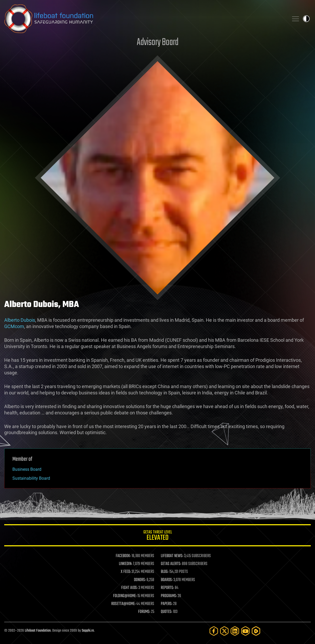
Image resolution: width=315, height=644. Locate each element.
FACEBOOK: (123, 556)
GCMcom (14, 326)
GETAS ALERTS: (171, 564)
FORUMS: (144, 612)
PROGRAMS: (169, 596)
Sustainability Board (31, 478)
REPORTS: (167, 588)
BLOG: (165, 572)
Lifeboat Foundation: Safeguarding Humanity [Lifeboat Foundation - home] (144, 19)
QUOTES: (166, 612)
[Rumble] (256, 631)
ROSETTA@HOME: (123, 604)
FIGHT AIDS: (129, 588)
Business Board (27, 469)
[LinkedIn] (235, 631)
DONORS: (140, 580)
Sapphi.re (88, 631)
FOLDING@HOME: (125, 596)
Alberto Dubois (20, 320)
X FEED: (126, 572)
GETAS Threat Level (157, 536)
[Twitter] (224, 631)
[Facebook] (214, 631)
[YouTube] (245, 631)
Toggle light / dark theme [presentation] (306, 19)
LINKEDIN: (125, 564)
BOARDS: (167, 580)
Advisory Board (158, 43)
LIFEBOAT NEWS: (172, 556)
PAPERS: (167, 604)
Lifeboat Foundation (38, 631)
